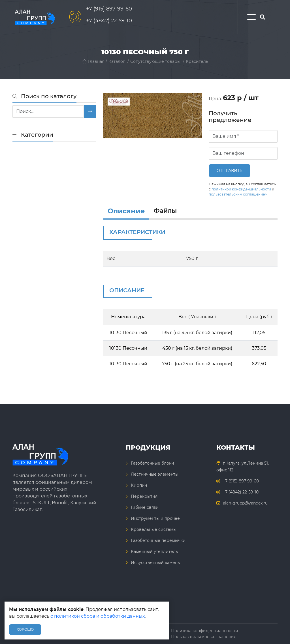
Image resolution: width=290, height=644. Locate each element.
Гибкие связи (145, 507)
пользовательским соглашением (238, 194)
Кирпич (139, 485)
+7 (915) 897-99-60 (109, 9)
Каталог (117, 61)
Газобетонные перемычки (158, 540)
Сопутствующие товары (155, 61)
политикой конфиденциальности (241, 189)
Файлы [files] (165, 211)
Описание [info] (126, 211)
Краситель (197, 61)
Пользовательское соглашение (204, 637)
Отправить (230, 171)
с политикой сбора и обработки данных (98, 616)
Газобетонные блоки (153, 463)
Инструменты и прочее (155, 518)
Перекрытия (144, 496)
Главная (93, 61)
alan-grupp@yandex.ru (245, 503)
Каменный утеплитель (154, 551)
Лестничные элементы (155, 474)
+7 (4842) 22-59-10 (109, 21)
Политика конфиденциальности (205, 631)
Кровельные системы (154, 529)
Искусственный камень (155, 563)
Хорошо (25, 629)
